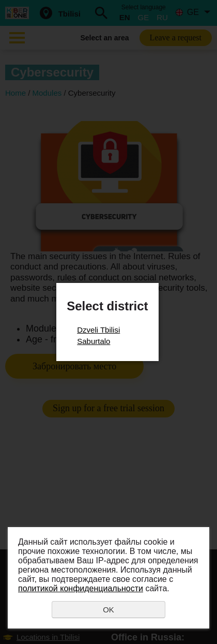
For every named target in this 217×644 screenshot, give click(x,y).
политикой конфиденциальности (81, 588)
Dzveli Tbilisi (98, 330)
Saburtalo (94, 341)
